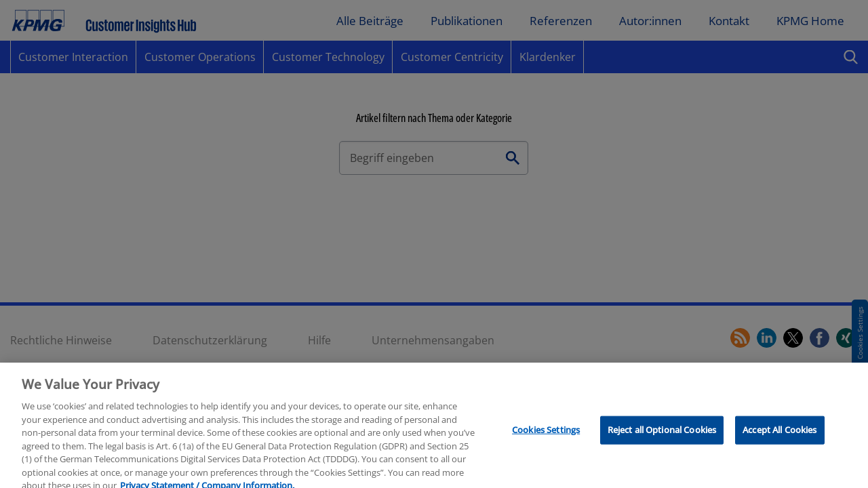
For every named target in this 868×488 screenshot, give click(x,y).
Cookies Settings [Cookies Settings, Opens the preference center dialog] (546, 437)
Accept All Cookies (780, 437)
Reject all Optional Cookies (662, 437)
